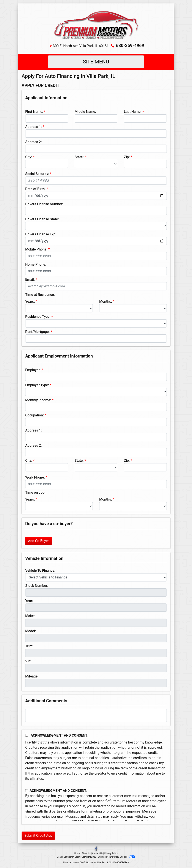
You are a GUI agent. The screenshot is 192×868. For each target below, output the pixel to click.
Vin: (28, 661)
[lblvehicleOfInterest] (96, 577)
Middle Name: (85, 112)
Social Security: (37, 174)
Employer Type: (37, 385)
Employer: (33, 370)
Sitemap (102, 857)
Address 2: (33, 142)
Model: (31, 631)
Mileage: (32, 676)
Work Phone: (35, 477)
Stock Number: (37, 586)
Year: (29, 601)
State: (79, 157)
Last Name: (133, 112)
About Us (86, 853)
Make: (30, 616)
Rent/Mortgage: (37, 332)
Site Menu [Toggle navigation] (96, 62)
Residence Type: (38, 317)
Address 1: (33, 127)
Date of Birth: (35, 189)
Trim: (29, 646)
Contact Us (97, 853)
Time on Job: (35, 492)
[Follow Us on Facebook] (96, 849)
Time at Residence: (40, 295)
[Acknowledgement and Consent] (27, 735)
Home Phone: (36, 264)
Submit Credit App (38, 836)
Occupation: (35, 415)
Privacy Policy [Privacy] (111, 853)
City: (29, 157)
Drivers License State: (42, 219)
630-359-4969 (130, 46)
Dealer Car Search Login (68, 857)
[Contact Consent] (27, 791)
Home (77, 853)
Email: (30, 280)
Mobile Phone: (36, 249)
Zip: (127, 157)
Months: (106, 302)
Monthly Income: (38, 400)
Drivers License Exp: (41, 234)
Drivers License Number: (44, 204)
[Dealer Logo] (96, 24)
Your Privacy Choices (121, 857)
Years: (30, 302)
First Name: (34, 112)
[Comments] (96, 715)
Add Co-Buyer (39, 541)
